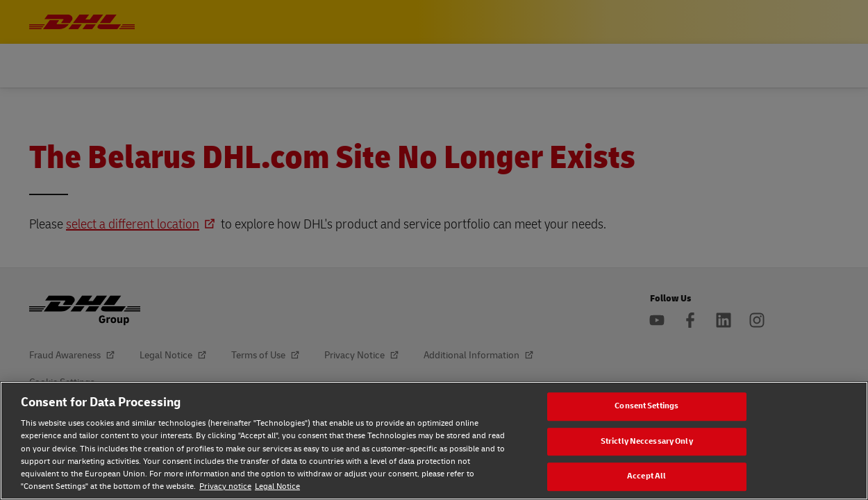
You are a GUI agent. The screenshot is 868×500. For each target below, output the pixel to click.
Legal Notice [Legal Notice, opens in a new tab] (277, 486)
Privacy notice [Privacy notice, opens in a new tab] (225, 486)
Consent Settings (646, 406)
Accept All (646, 477)
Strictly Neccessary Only (647, 441)
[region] (434, 441)
